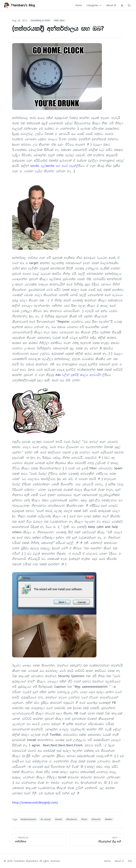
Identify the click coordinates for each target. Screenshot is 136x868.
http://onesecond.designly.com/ (35, 802)
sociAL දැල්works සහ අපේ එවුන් (53, 166)
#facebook (71, 819)
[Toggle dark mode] (129, 5)
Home (79, 5)
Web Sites (59, 20)
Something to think (40, 20)
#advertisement (28, 819)
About (111, 5)
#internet (96, 819)
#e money (46, 819)
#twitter (109, 819)
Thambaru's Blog (19, 5)
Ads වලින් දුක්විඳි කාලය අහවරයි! (78, 375)
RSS (130, 861)
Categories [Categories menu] (94, 5)
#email (58, 819)
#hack (84, 819)
